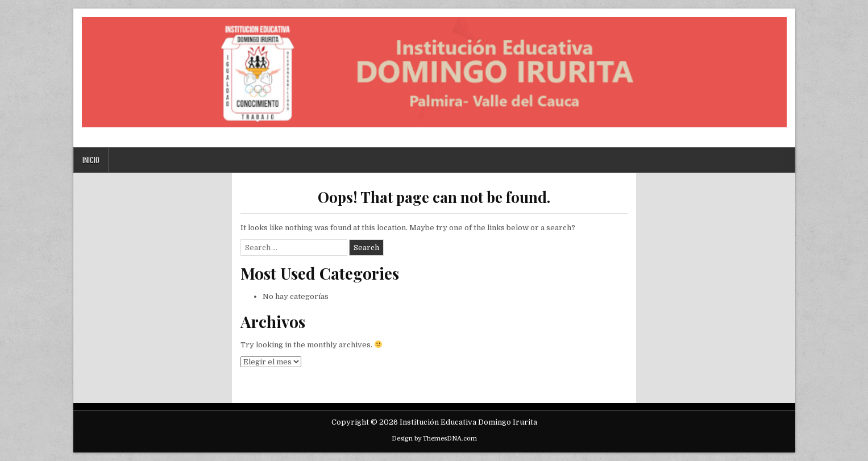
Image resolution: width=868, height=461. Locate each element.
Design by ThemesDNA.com (434, 439)
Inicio (91, 160)
